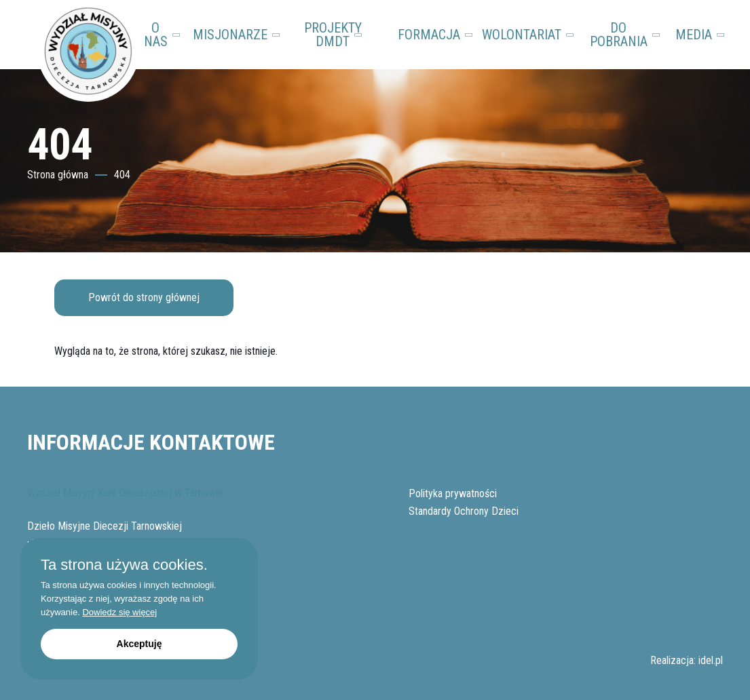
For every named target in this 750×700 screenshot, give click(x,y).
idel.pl (711, 660)
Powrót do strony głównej (144, 297)
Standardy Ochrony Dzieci (464, 511)
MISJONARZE (236, 35)
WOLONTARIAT (527, 35)
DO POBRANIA (626, 35)
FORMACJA (434, 35)
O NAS (163, 35)
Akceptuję (139, 644)
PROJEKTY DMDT (334, 35)
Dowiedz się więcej (119, 612)
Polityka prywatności (453, 493)
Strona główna (58, 175)
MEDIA (699, 35)
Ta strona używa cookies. (124, 565)
